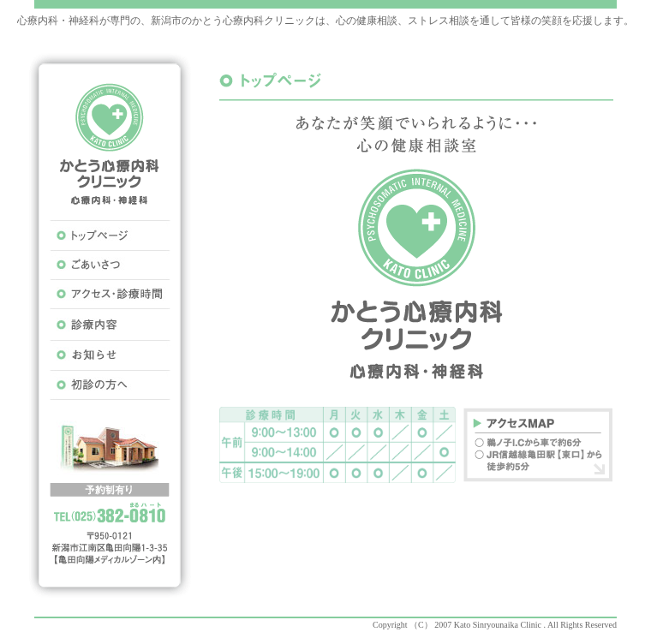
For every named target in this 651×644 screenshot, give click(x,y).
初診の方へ (110, 385)
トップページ (110, 235)
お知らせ (110, 355)
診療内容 (110, 325)
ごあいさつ (110, 265)
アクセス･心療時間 (110, 295)
